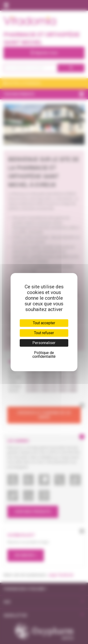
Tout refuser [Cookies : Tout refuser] (44, 333)
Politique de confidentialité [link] (44, 355)
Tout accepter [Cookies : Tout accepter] (44, 323)
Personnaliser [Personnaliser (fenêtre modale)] (44, 343)
